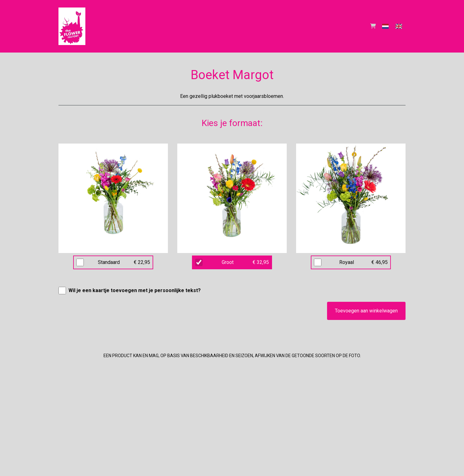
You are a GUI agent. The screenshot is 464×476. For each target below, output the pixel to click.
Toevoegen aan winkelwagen (366, 311)
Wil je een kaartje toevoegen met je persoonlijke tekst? (135, 290)
